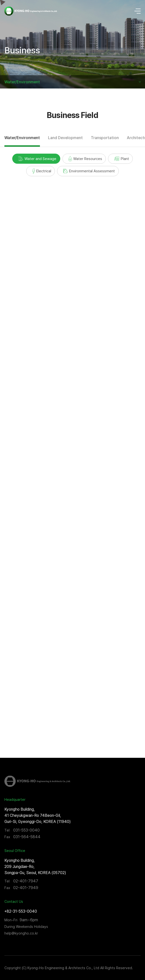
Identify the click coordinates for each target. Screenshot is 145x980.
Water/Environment (22, 82)
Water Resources (85, 159)
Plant (122, 159)
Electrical (42, 171)
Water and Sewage (37, 159)
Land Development (65, 138)
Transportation (105, 138)
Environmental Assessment (89, 171)
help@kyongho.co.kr (21, 933)
